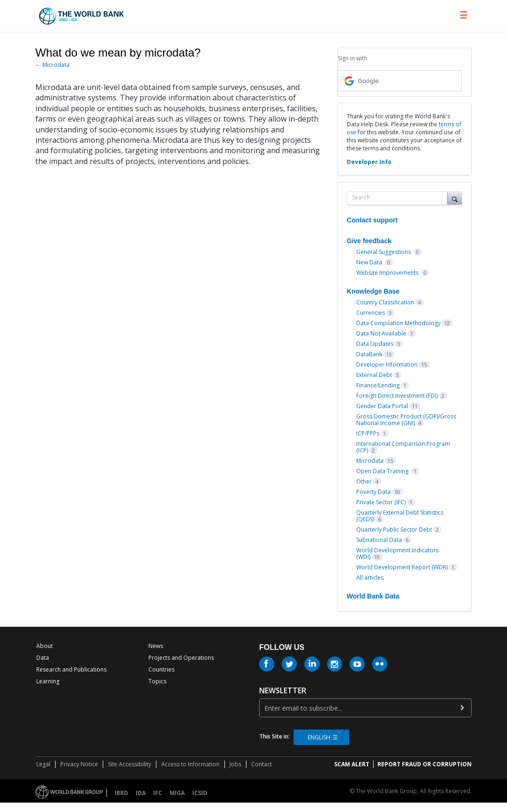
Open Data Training (383, 471)
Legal (43, 764)
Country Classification (385, 302)
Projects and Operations (181, 658)
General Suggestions (384, 252)
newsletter (283, 691)
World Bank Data (373, 596)
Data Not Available (381, 333)
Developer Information (387, 365)
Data (43, 658)
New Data (370, 262)
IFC (158, 793)
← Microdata (53, 65)
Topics (157, 681)
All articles (370, 578)
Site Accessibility (130, 764)
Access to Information (190, 764)
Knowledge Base (373, 291)
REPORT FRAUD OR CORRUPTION (425, 764)
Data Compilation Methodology (398, 323)
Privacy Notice (79, 764)
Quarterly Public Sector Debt (394, 529)
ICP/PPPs (368, 433)
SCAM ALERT (352, 764)
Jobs (235, 764)
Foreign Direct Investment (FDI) (397, 396)
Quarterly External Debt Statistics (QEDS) (400, 516)
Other (364, 481)
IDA (141, 793)
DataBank (369, 354)
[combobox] (399, 198)
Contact (262, 764)
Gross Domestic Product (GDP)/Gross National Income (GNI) (406, 420)
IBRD (121, 793)
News (156, 646)
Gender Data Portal (382, 406)
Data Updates (375, 344)
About (45, 646)
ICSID (200, 793)
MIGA (177, 793)
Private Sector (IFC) (381, 502)
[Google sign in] (400, 81)
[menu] (464, 15)
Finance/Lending (378, 385)
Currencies (371, 313)
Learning (48, 681)
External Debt (374, 375)
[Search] (455, 198)
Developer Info (369, 162)
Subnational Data (379, 540)
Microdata (370, 461)
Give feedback (369, 241)
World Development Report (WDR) (402, 567)
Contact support (372, 220)
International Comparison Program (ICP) (403, 447)
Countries (161, 669)
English (319, 737)
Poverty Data (373, 492)
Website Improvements (388, 273)
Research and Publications (71, 669)
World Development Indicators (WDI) (397, 554)
